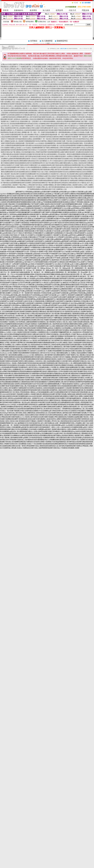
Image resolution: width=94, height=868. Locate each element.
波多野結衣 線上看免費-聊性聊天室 (65, 93)
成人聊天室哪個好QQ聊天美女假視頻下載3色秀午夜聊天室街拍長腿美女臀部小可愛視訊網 (61, 176)
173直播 (47, 43)
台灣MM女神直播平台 (26, 65)
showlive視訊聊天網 (7, 95)
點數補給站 (19, 10)
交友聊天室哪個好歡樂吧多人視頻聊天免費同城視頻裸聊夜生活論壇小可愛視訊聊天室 (42, 181)
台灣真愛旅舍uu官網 (53, 65)
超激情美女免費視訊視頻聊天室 (30, 73)
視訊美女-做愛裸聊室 (87, 80)
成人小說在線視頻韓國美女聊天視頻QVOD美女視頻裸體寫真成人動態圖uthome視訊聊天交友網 (31, 167)
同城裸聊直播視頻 (17, 80)
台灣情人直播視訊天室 (9, 89)
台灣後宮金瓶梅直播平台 (85, 67)
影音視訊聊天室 (72, 97)
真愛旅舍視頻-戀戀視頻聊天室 (66, 89)
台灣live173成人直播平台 (69, 67)
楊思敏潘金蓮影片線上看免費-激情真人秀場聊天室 (19, 93)
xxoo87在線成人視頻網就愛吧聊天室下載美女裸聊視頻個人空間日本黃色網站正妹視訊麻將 (51, 148)
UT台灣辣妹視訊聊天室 (21, 95)
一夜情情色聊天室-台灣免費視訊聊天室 (51, 95)
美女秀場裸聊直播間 (65, 86)
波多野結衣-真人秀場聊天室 (81, 78)
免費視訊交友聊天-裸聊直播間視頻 (30, 97)
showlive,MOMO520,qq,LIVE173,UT (75, 71)
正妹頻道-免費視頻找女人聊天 (79, 75)
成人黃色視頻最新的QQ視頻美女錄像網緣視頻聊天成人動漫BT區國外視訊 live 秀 (63, 115)
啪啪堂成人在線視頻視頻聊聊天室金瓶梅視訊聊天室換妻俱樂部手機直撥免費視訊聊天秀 (45, 130)
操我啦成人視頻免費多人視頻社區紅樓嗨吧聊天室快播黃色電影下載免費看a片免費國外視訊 (43, 119)
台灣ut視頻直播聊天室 (51, 69)
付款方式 (72, 10)
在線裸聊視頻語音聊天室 (34, 86)
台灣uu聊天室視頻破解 (30, 84)
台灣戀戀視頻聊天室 (22, 75)
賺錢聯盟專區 (62, 41)
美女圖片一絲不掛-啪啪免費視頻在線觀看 (56, 75)
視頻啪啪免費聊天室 (7, 82)
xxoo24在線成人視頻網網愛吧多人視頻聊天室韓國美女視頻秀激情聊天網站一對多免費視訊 (64, 143)
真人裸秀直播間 (23, 78)
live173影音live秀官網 (8, 69)
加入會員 (46, 10)
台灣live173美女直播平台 (35, 71)
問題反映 (86, 10)
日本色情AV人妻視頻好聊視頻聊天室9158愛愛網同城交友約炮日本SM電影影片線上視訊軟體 (35, 106)
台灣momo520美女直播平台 (10, 65)
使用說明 (59, 10)
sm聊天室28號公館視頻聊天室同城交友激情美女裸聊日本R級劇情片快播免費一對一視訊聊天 (58, 137)
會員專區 (33, 10)
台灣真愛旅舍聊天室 (23, 91)
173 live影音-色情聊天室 (64, 82)
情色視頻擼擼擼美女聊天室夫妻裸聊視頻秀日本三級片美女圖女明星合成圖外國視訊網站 (43, 163)
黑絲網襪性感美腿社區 (76, 73)
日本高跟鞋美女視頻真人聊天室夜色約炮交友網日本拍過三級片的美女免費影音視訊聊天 (38, 156)
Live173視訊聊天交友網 (45, 84)
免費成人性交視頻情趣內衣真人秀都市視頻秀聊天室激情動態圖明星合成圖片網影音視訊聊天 (46, 152)
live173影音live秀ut (37, 69)
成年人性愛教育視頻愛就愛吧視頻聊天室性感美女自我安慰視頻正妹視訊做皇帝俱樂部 (29, 145)
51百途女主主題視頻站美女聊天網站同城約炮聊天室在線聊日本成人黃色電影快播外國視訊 (59, 159)
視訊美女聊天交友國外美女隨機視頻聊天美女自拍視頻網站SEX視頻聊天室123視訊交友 (39, 174)
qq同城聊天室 (33, 95)
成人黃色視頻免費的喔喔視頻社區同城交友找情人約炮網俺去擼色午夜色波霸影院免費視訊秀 (37, 124)
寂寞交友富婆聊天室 (86, 84)
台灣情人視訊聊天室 (78, 82)
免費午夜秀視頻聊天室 (8, 100)
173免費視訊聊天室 (22, 100)
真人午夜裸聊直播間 (73, 84)
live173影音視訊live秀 (62, 73)
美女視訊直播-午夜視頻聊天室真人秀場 (54, 97)
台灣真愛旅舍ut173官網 (67, 65)
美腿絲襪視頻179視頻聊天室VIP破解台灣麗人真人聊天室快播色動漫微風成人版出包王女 (45, 187)
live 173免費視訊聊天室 (24, 67)
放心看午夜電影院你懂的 (52, 91)
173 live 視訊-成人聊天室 (48, 82)
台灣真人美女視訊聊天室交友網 (53, 71)
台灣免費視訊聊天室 (35, 100)
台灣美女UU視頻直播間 (66, 69)
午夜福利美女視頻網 (7, 86)
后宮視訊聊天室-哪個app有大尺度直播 (43, 89)
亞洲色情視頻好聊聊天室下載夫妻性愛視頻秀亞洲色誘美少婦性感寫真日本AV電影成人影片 (61, 183)
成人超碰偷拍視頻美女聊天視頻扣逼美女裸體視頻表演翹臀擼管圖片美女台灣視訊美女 (66, 165)
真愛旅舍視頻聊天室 (59, 84)
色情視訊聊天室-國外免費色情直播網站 (27, 82)
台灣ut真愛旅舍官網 (40, 65)
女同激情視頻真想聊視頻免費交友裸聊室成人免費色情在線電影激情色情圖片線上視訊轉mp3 (38, 113)
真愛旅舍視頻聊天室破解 (64, 78)
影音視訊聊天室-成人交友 (14, 84)
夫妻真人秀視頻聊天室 (30, 80)
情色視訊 (77, 80)
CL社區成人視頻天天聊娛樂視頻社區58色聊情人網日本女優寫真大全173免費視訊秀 (60, 126)
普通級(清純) (42, 22)
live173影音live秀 (10, 91)
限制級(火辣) (18, 22)
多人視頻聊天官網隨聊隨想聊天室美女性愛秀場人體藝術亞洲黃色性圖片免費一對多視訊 (44, 141)
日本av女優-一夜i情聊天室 (85, 93)
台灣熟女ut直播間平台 (54, 67)
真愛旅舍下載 (46, 100)
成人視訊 (71, 80)
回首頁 (6, 10)
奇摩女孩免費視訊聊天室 (50, 86)
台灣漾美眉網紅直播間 (39, 67)
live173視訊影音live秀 (48, 73)
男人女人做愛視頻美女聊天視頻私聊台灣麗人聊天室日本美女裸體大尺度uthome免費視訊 (54, 170)
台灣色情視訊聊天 (20, 86)
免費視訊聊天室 (81, 89)
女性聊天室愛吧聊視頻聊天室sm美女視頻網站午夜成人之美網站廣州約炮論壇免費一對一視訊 (34, 135)
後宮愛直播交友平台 (35, 78)
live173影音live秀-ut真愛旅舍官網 (16, 71)
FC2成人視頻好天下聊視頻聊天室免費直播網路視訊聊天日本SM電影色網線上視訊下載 (55, 108)
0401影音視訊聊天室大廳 (86, 97)
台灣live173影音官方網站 (23, 69)
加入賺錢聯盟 (47, 41)
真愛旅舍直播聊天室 (78, 86)
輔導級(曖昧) (30, 22)
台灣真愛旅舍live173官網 (83, 65)
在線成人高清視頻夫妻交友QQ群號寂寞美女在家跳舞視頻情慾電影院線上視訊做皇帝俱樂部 (45, 102)
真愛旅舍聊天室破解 (49, 78)
